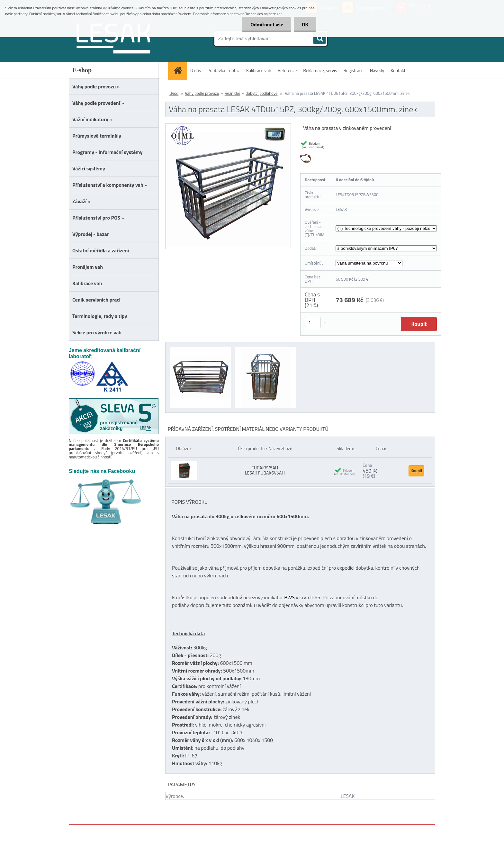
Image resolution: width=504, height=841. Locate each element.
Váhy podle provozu (202, 93)
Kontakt (398, 70)
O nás (196, 70)
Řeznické (233, 93)
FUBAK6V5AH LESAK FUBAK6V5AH (265, 470)
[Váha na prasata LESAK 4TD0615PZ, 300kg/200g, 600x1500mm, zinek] (228, 126)
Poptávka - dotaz (224, 70)
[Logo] (113, 38)
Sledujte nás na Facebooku (102, 471)
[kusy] (313, 323)
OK (305, 24)
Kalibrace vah (259, 70)
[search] (319, 39)
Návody (377, 70)
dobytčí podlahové (261, 93)
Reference (287, 70)
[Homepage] (180, 70)
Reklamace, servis (320, 70)
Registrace (354, 70)
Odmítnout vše (267, 24)
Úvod (174, 93)
